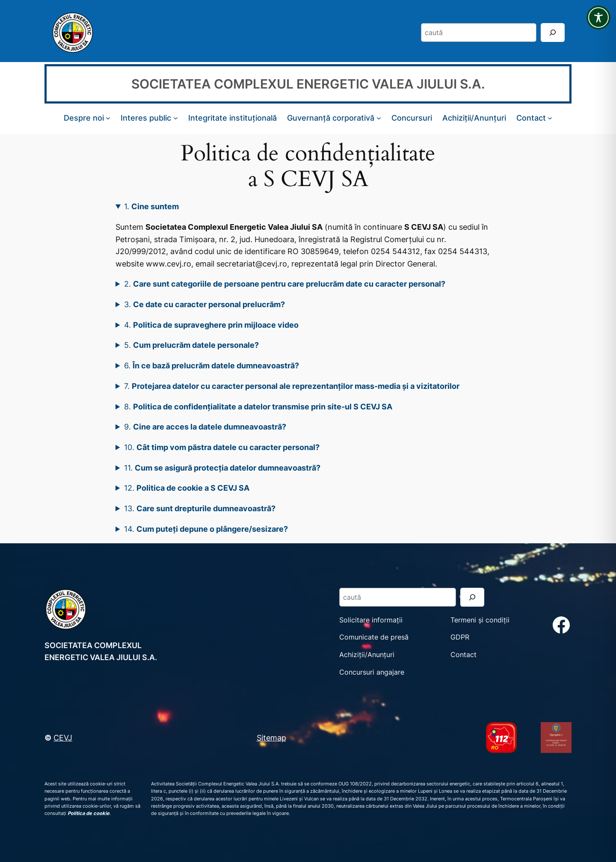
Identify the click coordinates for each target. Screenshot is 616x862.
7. (292, 386)
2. (285, 284)
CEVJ (63, 738)
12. (187, 488)
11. (222, 468)
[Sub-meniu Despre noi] (108, 118)
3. (204, 304)
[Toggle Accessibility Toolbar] (598, 18)
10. (222, 447)
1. (151, 206)
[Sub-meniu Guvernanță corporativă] (379, 118)
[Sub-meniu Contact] (550, 118)
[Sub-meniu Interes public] (176, 118)
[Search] (553, 32)
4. (211, 325)
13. (200, 508)
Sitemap (271, 738)
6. (212, 365)
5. (191, 345)
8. (258, 406)
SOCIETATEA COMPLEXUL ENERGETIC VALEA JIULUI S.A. (308, 84)
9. (205, 427)
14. (206, 529)
